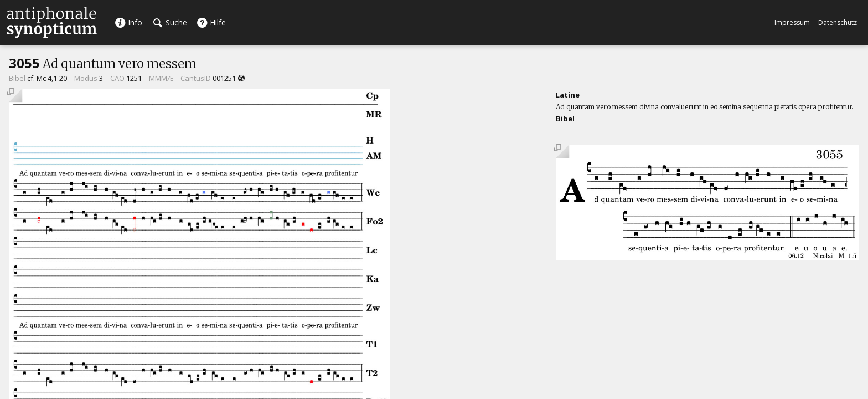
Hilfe (211, 22)
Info (128, 22)
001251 (224, 78)
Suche (170, 22)
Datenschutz (838, 22)
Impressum (792, 22)
